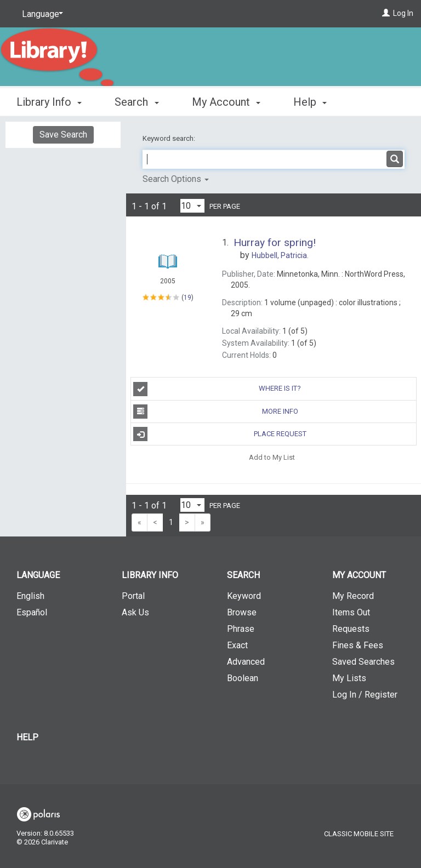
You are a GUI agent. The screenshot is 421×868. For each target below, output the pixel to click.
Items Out (351, 612)
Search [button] (136, 100)
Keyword (244, 596)
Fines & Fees (358, 645)
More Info (215, 412)
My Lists (349, 678)
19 (187, 297)
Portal (133, 596)
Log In (403, 13)
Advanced (246, 662)
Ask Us (135, 612)
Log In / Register (365, 695)
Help (27, 737)
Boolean (243, 678)
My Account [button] (226, 100)
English (30, 596)
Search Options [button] (176, 179)
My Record (353, 596)
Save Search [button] (63, 135)
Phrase (241, 629)
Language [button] (38, 575)
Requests (351, 629)
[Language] (41, 14)
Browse (242, 612)
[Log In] (386, 13)
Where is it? (217, 389)
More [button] (315, 102)
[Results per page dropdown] (192, 206)
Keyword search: (170, 138)
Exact (237, 645)
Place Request (220, 434)
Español (32, 612)
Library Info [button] (49, 100)
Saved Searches (363, 662)
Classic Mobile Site (359, 834)
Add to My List (272, 457)
